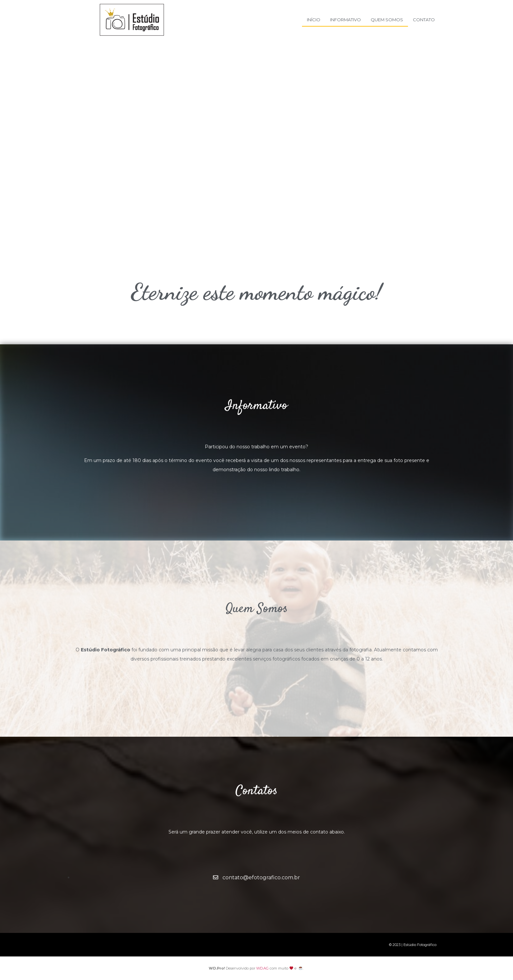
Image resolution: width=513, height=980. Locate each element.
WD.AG (262, 968)
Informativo (345, 20)
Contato (424, 20)
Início (314, 20)
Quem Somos (387, 20)
